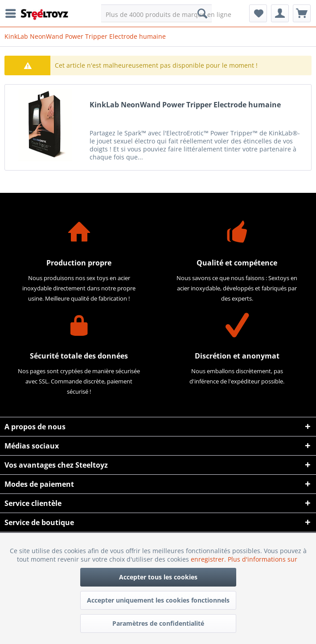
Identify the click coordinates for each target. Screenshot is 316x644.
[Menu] (13, 13)
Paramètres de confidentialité (158, 623)
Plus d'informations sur (263, 559)
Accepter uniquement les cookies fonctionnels (158, 600)
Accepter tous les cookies (158, 577)
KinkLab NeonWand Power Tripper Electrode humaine (185, 105)
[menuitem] (13, 13)
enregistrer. (209, 559)
